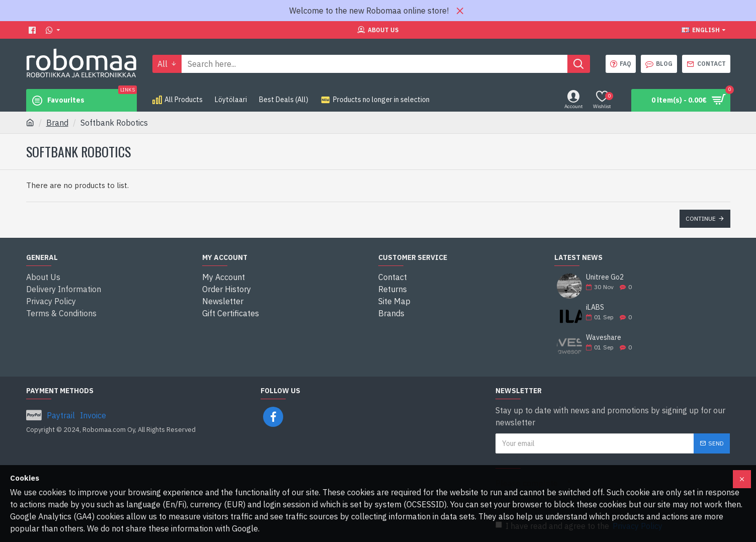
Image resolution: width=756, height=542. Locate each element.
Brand (57, 123)
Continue (701, 218)
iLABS (595, 307)
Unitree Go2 (605, 277)
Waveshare (604, 338)
